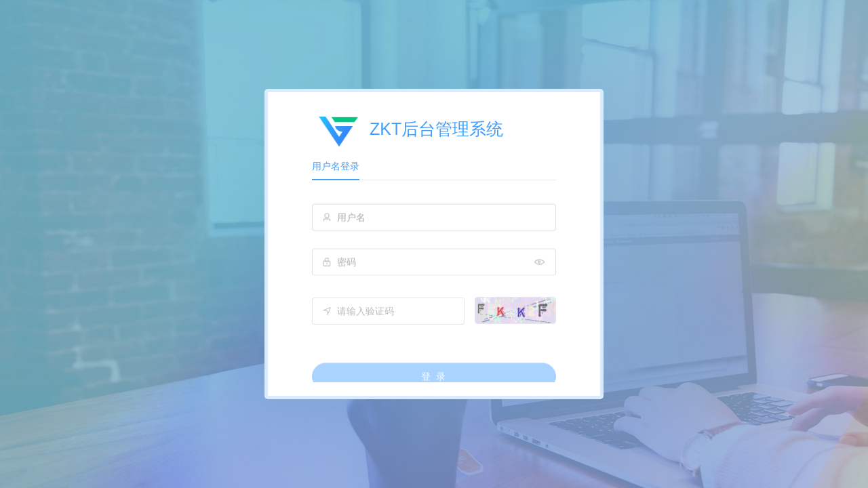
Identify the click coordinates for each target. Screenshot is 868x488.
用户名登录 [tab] (336, 166)
